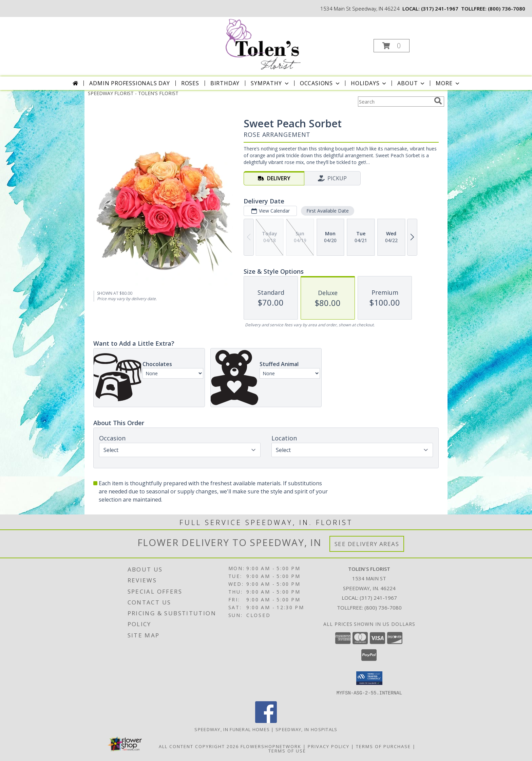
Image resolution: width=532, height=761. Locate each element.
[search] (438, 101)
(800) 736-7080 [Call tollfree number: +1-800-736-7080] (507, 8)
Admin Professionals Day (129, 83)
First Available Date (328, 211)
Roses (190, 83)
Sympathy (270, 83)
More (448, 83)
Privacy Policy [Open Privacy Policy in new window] (329, 746)
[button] (392, 46)
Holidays (369, 83)
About (412, 83)
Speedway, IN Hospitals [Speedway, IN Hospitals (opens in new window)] (307, 729)
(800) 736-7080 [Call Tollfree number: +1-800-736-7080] (383, 608)
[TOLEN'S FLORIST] (265, 44)
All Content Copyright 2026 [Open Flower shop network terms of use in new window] (199, 746)
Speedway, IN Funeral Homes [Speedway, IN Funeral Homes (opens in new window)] (232, 729)
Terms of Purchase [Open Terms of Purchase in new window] (383, 746)
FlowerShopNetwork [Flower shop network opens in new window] (271, 746)
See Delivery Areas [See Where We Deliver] (367, 544)
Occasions (320, 83)
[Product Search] (395, 102)
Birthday (225, 83)
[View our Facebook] (266, 721)
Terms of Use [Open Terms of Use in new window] (287, 750)
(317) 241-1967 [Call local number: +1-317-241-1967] (440, 8)
